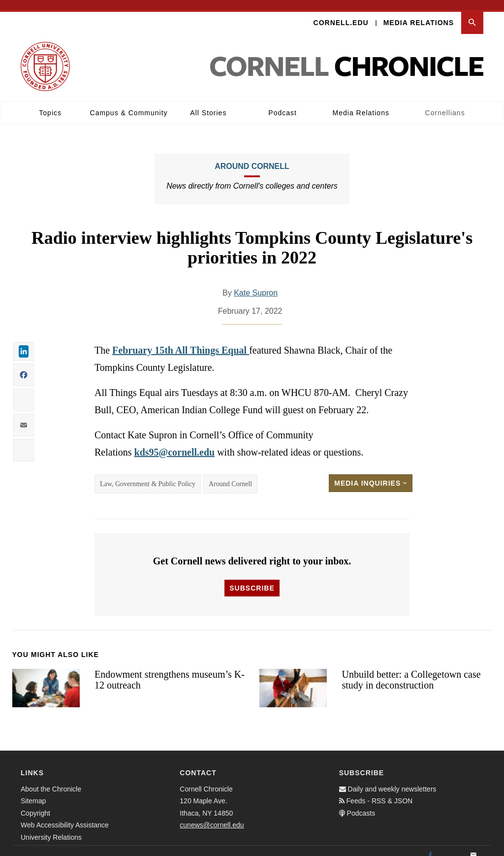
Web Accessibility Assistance (65, 816)
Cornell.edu (341, 13)
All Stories (208, 103)
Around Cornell (252, 156)
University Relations (51, 827)
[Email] (473, 846)
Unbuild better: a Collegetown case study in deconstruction (411, 670)
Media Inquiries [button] (371, 473)
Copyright (35, 803)
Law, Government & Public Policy (148, 474)
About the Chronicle (51, 779)
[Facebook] (430, 846)
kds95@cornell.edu (175, 442)
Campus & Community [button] (129, 103)
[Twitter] (452, 846)
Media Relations (419, 13)
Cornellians (445, 103)
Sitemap (33, 791)
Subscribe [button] (252, 578)
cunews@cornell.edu (212, 816)
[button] (472, 13)
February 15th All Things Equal (181, 340)
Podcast (283, 103)
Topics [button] (50, 103)
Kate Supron (256, 283)
